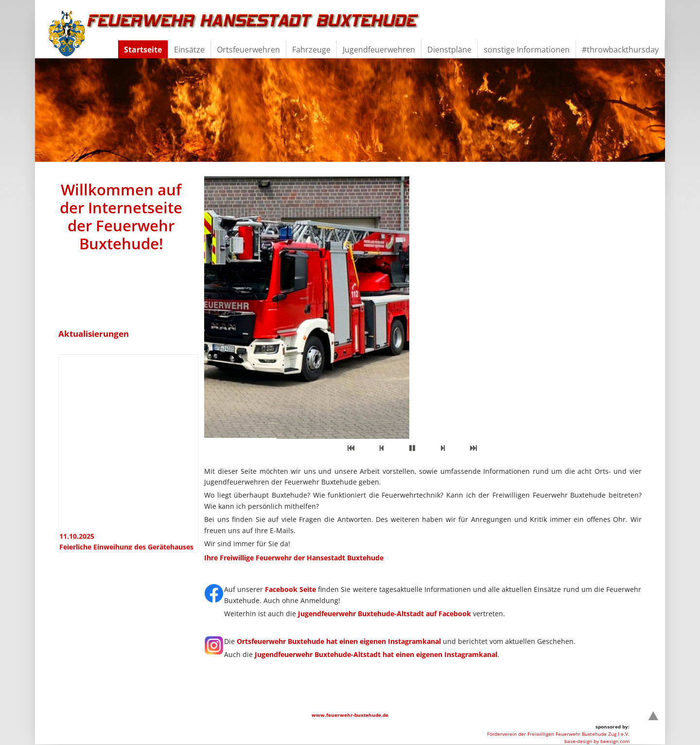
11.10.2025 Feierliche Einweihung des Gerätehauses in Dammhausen (126, 549)
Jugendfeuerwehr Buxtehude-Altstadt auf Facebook (385, 614)
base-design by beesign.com (597, 741)
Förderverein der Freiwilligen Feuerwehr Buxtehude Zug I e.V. (558, 734)
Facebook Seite (290, 589)
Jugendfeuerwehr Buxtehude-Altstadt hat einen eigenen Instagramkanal (376, 654)
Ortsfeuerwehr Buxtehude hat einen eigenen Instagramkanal (339, 641)
